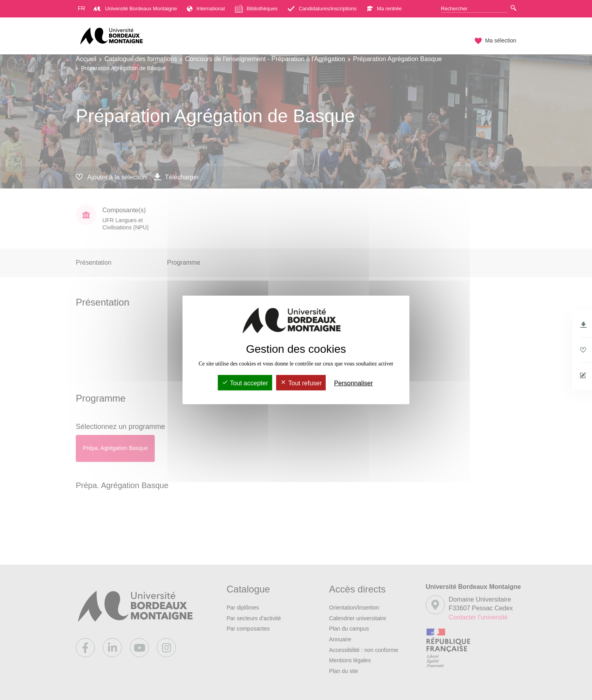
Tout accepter (245, 383)
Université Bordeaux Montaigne (135, 9)
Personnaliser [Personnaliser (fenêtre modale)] (354, 383)
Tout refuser (301, 383)
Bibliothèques (256, 9)
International (206, 9)
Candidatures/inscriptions (322, 9)
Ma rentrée (384, 9)
